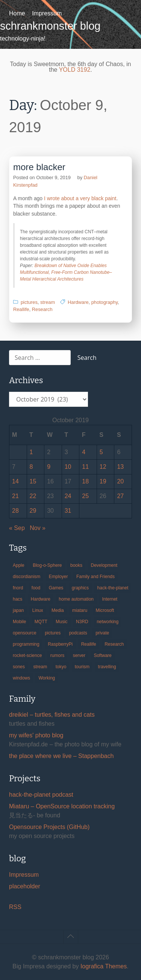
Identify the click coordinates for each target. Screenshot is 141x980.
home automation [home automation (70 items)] (76, 599)
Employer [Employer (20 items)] (58, 577)
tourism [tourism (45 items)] (82, 667)
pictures (29, 302)
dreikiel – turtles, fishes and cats (52, 715)
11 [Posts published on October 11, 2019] (85, 467)
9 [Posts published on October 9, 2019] (49, 467)
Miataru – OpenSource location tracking (62, 806)
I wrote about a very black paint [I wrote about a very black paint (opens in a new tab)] (80, 198)
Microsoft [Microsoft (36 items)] (105, 610)
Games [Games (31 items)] (56, 588)
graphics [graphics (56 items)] (80, 588)
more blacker (39, 167)
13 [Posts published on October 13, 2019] (120, 467)
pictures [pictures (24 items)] (53, 633)
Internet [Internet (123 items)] (110, 599)
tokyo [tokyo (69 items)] (61, 667)
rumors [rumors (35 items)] (57, 655)
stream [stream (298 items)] (40, 667)
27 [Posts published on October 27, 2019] (120, 496)
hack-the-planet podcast (41, 795)
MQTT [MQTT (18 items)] (41, 622)
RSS (15, 907)
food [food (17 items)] (36, 588)
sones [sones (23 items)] (19, 667)
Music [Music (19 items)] (61, 622)
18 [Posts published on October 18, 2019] (85, 481)
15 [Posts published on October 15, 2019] (33, 481)
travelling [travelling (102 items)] (107, 667)
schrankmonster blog (50, 26)
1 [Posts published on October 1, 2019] (31, 452)
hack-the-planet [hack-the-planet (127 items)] (113, 588)
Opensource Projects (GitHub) (49, 827)
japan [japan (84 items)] (18, 610)
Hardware (78, 302)
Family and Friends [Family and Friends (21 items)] (96, 577)
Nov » (38, 528)
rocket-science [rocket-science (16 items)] (27, 655)
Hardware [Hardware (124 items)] (41, 599)
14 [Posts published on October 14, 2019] (15, 481)
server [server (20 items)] (79, 655)
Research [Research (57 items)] (114, 644)
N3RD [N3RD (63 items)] (82, 622)
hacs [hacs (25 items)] (17, 599)
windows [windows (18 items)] (21, 678)
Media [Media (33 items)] (58, 610)
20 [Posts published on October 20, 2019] (120, 481)
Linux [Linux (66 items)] (38, 610)
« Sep (17, 528)
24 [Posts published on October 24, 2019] (68, 496)
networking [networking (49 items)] (108, 622)
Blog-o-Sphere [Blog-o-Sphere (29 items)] (47, 565)
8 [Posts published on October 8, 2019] (31, 467)
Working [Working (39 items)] (47, 678)
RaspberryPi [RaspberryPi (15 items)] (60, 644)
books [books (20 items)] (76, 565)
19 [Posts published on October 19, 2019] (103, 481)
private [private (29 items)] (102, 633)
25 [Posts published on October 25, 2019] (85, 496)
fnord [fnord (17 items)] (18, 588)
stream (48, 302)
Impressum (47, 13)
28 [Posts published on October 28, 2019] (15, 511)
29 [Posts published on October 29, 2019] (33, 511)
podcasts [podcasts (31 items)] (78, 633)
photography (105, 302)
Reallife (21, 309)
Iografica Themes (104, 966)
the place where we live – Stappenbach (61, 756)
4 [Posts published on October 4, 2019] (84, 452)
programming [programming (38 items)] (26, 644)
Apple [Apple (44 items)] (19, 565)
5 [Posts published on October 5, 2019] (101, 452)
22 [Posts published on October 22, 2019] (33, 496)
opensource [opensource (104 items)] (25, 633)
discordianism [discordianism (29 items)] (27, 577)
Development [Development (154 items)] (104, 565)
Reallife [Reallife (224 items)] (89, 644)
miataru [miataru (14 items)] (80, 610)
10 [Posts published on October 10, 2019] (68, 467)
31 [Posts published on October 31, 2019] (68, 511)
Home (17, 13)
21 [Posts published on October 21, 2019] (15, 496)
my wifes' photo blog (36, 735)
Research (42, 309)
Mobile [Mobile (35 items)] (19, 622)
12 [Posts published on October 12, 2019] (103, 467)
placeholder (25, 886)
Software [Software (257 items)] (102, 655)
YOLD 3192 (75, 70)
